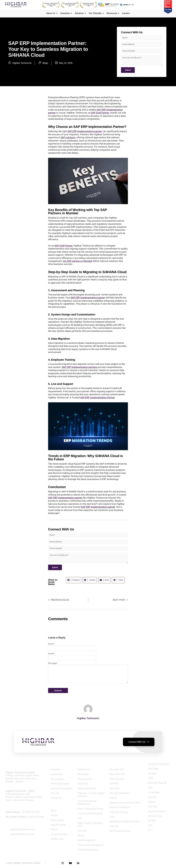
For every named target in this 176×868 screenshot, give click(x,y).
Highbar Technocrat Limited (27, 863)
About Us (51, 13)
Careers (126, 13)
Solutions (80, 13)
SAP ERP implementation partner (98, 507)
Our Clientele (95, 13)
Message (53, 663)
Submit (128, 70)
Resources (112, 13)
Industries (65, 13)
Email (51, 654)
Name (51, 644)
